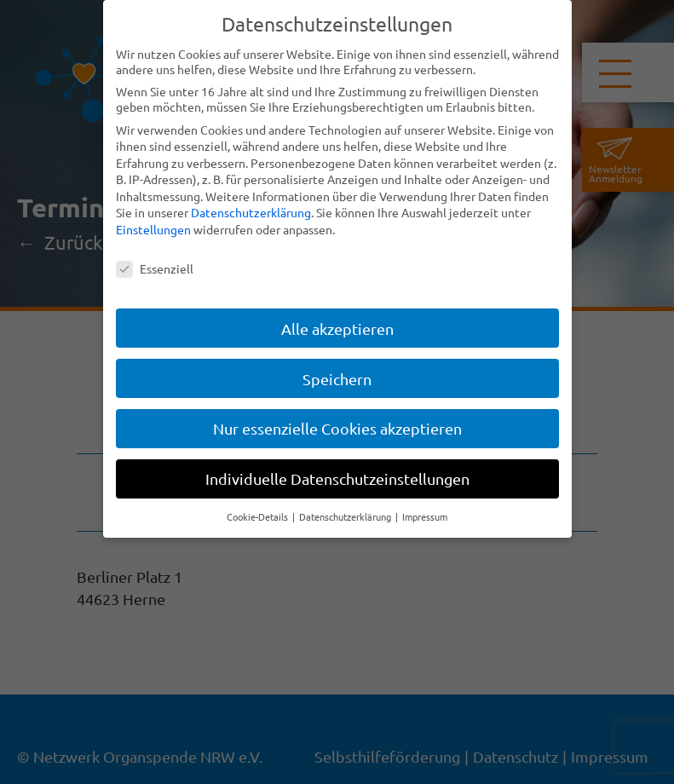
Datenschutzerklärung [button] (346, 516)
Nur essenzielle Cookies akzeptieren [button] (337, 428)
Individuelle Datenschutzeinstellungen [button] (337, 478)
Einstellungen (153, 229)
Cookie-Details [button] (259, 516)
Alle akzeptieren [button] (337, 329)
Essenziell (155, 268)
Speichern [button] (337, 379)
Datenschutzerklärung (251, 212)
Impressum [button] (425, 516)
